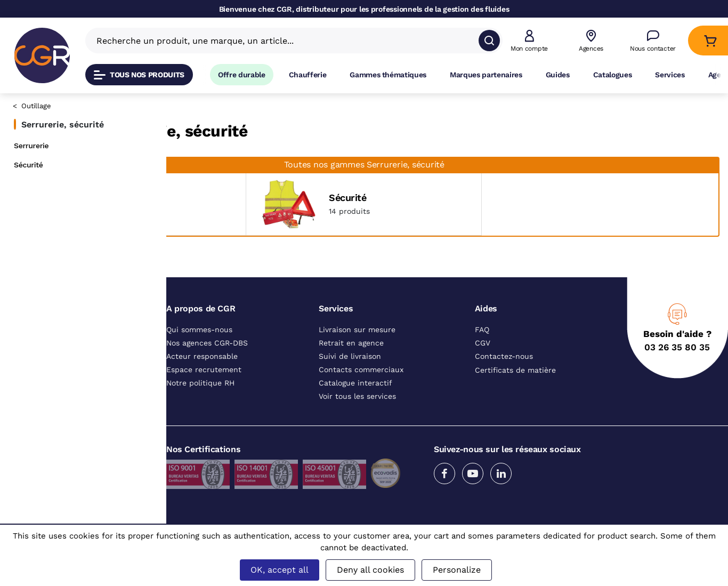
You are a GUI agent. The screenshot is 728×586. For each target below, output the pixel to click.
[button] (529, 41)
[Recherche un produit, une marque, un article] (288, 41)
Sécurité (29, 165)
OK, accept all (280, 570)
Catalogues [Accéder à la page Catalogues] (613, 75)
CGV (483, 379)
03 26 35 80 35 (677, 383)
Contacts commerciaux (361, 405)
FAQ (482, 365)
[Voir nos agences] (591, 41)
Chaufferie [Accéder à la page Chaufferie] (308, 75)
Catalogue (192, 107)
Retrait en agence (351, 379)
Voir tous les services (357, 432)
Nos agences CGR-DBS (207, 379)
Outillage (36, 106)
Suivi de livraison (350, 392)
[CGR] (42, 55)
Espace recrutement (204, 405)
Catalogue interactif (355, 419)
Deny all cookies (370, 570)
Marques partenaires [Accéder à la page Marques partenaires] (486, 75)
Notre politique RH (200, 419)
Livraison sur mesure (357, 365)
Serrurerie (31, 146)
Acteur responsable (202, 392)
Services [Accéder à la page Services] (670, 75)
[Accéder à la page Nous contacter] (653, 41)
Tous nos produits (139, 75)
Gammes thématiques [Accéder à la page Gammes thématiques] (388, 75)
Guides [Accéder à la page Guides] (558, 75)
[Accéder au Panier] (710, 41)
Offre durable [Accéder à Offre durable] (242, 75)
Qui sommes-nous (199, 365)
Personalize (457, 570)
